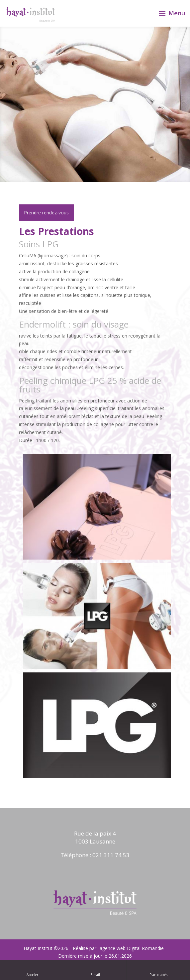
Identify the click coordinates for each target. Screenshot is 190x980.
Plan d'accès (158, 970)
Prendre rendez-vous (46, 213)
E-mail (96, 970)
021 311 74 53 (111, 855)
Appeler (32, 970)
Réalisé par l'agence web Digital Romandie (118, 948)
